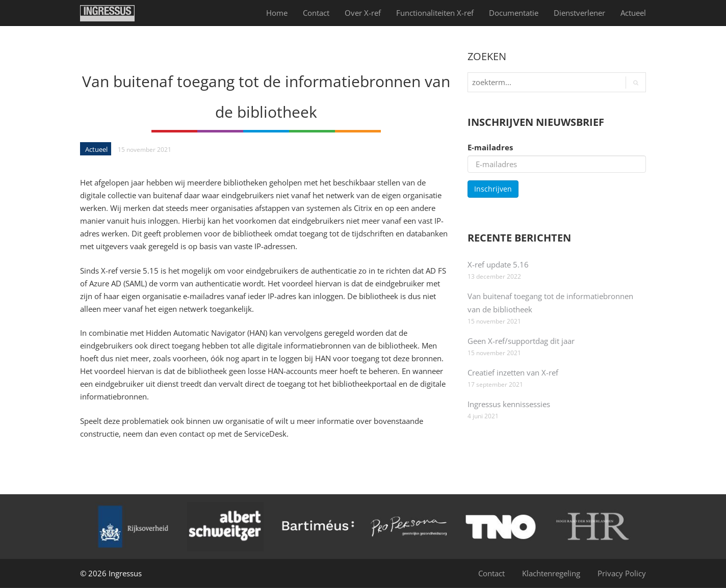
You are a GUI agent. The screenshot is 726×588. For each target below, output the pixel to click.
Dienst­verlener (579, 13)
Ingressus (125, 573)
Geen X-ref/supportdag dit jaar (521, 341)
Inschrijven (493, 189)
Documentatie (514, 13)
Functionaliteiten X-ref (435, 13)
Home (277, 13)
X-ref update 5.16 (498, 264)
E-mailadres (490, 147)
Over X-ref (363, 13)
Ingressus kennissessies (509, 404)
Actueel (633, 13)
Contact (316, 13)
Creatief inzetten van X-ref (513, 372)
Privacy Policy (622, 573)
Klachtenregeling (551, 573)
